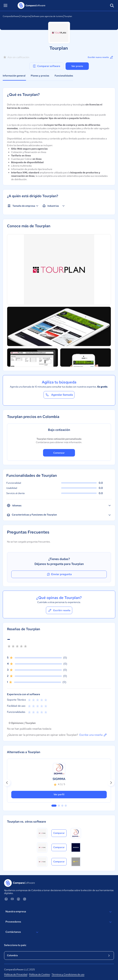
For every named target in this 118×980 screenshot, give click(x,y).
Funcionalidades (64, 76)
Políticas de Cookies (39, 974)
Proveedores (59, 922)
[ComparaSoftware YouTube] (12, 899)
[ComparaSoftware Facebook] (18, 899)
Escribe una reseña (93, 735)
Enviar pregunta (59, 574)
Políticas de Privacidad (16, 974)
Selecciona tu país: (15, 945)
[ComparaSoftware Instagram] (25, 899)
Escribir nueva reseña (101, 57)
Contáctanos (22, 932)
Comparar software (46, 66)
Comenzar (59, 453)
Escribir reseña (59, 610)
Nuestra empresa (59, 912)
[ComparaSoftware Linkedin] (6, 899)
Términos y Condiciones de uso (68, 974)
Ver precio (77, 66)
